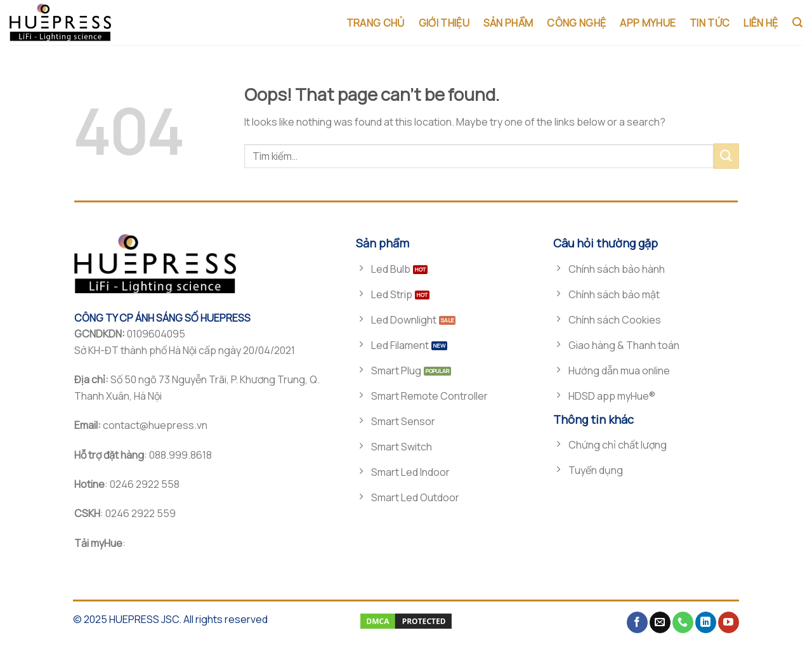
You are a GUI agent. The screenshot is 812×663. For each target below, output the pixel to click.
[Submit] (726, 156)
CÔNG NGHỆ (576, 23)
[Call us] (683, 622)
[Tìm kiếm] (797, 23)
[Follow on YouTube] (729, 622)
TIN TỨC (710, 23)
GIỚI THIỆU (444, 23)
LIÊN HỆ (761, 23)
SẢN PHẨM (508, 23)
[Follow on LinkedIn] (706, 622)
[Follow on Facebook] (637, 622)
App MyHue (648, 23)
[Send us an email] (660, 622)
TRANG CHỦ (376, 23)
